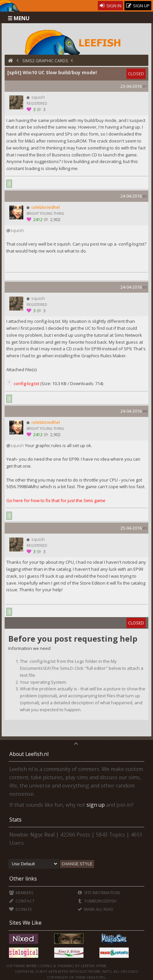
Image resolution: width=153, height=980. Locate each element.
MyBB (31, 966)
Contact (22, 901)
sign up (96, 805)
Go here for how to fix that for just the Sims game (56, 500)
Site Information (99, 893)
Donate (20, 909)
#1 (145, 86)
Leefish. (88, 966)
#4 (145, 411)
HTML (101, 966)
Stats (15, 820)
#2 (145, 196)
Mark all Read (95, 909)
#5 (145, 528)
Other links (23, 879)
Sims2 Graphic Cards (45, 61)
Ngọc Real (42, 835)
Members (21, 893)
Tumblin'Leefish (97, 901)
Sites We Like (25, 923)
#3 (145, 287)
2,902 (55, 220)
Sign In (111, 6)
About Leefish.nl (29, 754)
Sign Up (138, 6)
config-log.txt (26, 383)
